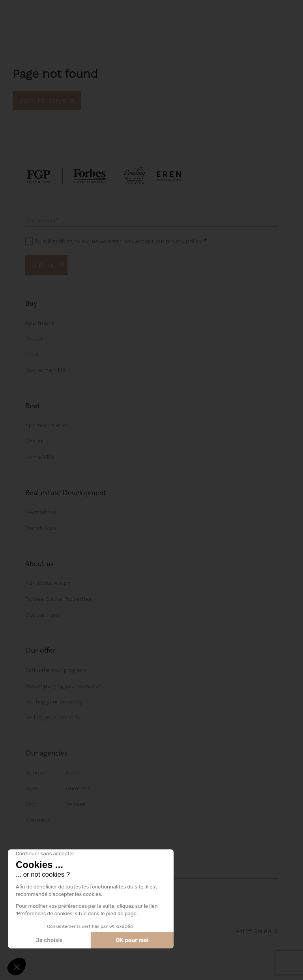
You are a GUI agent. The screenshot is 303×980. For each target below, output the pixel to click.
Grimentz (78, 788)
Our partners (42, 615)
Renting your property (54, 701)
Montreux (38, 820)
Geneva (35, 772)
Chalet (34, 339)
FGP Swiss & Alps (48, 583)
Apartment (40, 323)
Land (32, 354)
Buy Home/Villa (45, 370)
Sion (31, 804)
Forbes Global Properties (59, 599)
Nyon (32, 788)
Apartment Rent (47, 425)
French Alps (41, 528)
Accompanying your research (64, 686)
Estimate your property (56, 670)
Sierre (74, 772)
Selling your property (53, 717)
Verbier (75, 804)
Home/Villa (40, 457)
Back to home (47, 100)
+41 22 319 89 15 (257, 931)
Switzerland (41, 512)
